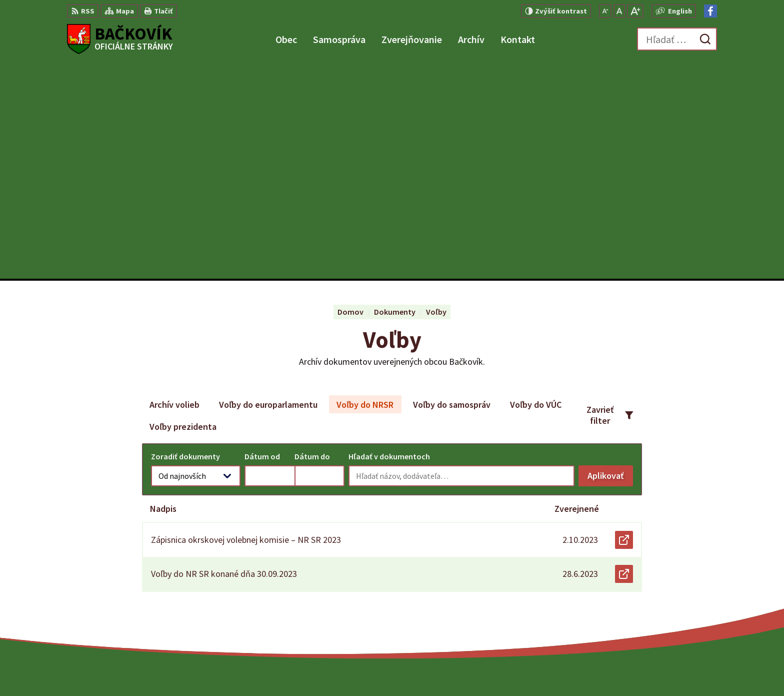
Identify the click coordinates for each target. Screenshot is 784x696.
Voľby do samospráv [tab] (452, 188)
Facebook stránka (656, 613)
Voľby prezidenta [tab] (183, 210)
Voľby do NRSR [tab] (365, 188)
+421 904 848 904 (653, 589)
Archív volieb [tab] (174, 188)
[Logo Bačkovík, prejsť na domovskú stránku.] (120, 39)
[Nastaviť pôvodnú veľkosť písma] (619, 11)
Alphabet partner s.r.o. (441, 669)
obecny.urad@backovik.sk (671, 601)
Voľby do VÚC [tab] (536, 188)
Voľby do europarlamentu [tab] (268, 188)
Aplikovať (610, 261)
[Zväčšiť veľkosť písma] (635, 11)
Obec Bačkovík (570, 669)
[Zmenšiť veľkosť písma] (605, 11)
